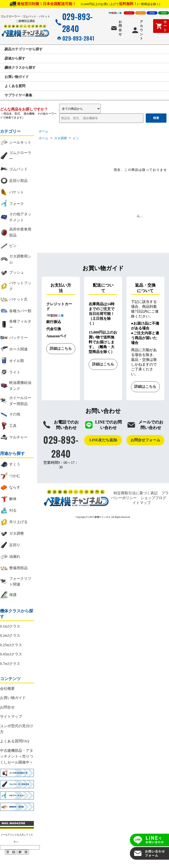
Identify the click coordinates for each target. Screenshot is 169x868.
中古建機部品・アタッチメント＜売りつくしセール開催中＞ (17, 756)
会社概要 (7, 689)
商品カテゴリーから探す (24, 49)
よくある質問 (15, 86)
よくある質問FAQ (15, 741)
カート (161, 26)
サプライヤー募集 (18, 95)
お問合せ (116, 28)
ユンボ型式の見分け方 (17, 729)
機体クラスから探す (20, 68)
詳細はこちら (61, 348)
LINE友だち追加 (103, 440)
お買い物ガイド (17, 77)
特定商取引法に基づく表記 (136, 493)
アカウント (137, 30)
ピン (76, 138)
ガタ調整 (60, 138)
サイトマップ (11, 716)
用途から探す (15, 58)
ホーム (44, 131)
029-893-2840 (73, 22)
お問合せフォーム (145, 440)
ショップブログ (153, 498)
